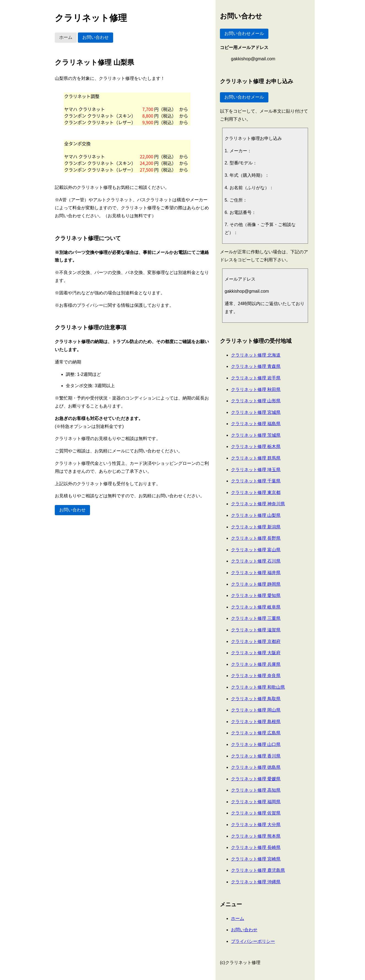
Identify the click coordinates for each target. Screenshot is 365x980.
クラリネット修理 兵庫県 (256, 664)
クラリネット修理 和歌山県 (258, 687)
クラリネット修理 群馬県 (256, 458)
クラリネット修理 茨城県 (256, 435)
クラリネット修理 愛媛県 (256, 779)
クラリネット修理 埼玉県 (256, 470)
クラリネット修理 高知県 (256, 790)
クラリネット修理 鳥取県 (256, 699)
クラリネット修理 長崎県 (256, 847)
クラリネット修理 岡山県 (256, 710)
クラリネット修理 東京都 (256, 492)
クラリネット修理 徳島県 (256, 767)
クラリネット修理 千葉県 (256, 481)
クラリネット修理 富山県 (256, 550)
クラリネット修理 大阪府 (256, 653)
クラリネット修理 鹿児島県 (258, 870)
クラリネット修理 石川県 (256, 561)
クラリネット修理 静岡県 (256, 584)
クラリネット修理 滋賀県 (256, 630)
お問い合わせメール (244, 33)
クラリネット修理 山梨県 (256, 515)
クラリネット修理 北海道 (256, 355)
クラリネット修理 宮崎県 (256, 859)
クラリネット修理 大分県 (256, 825)
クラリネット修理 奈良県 (256, 676)
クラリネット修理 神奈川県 (258, 504)
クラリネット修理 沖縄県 (256, 882)
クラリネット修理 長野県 (256, 538)
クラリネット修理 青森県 (256, 366)
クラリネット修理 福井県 (256, 573)
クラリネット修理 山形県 (256, 401)
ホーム (66, 37)
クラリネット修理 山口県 (256, 744)
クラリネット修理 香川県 (256, 756)
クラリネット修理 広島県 (256, 733)
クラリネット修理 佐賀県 (256, 813)
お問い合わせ (96, 37)
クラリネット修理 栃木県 (256, 446)
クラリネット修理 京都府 (256, 641)
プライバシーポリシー (253, 941)
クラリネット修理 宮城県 (256, 412)
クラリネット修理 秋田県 (256, 389)
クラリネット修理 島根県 (256, 722)
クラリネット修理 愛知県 (256, 595)
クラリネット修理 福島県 (256, 424)
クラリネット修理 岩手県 (256, 378)
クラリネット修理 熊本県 (256, 836)
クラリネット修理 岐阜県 (256, 607)
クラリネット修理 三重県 (256, 618)
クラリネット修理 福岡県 (256, 802)
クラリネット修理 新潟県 (256, 527)
